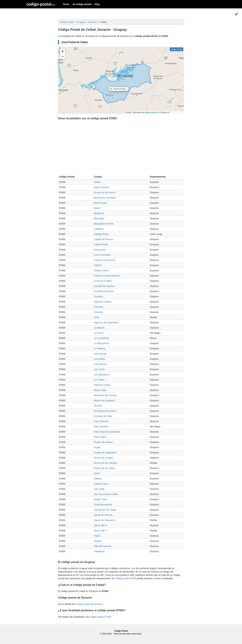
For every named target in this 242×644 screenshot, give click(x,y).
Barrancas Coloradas (105, 198)
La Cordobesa (101, 338)
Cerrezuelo (99, 250)
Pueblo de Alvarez (103, 442)
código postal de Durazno (89, 604)
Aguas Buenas (101, 187)
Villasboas (99, 551)
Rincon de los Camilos (105, 463)
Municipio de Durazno (105, 411)
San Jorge (99, 489)
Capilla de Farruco (103, 239)
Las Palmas (100, 364)
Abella (97, 182)
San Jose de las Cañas (106, 494)
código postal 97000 (125, 578)
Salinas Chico (101, 484)
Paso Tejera (100, 437)
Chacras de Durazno (105, 260)
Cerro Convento (102, 255)
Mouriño (98, 406)
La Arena (98, 333)
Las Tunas (99, 369)
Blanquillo (99, 218)
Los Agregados (102, 375)
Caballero (99, 229)
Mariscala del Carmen (105, 395)
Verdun (97, 541)
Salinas (98, 479)
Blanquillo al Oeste (104, 224)
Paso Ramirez (101, 421)
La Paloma (99, 349)
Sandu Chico (100, 499)
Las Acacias (100, 354)
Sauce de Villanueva (104, 520)
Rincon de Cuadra (103, 458)
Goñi (96, 317)
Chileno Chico (101, 270)
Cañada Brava (101, 234)
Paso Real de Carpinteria (107, 432)
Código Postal (121, 631)
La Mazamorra (101, 343)
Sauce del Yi (100, 525)
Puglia (97, 447)
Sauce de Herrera (103, 515)
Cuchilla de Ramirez (104, 286)
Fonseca (98, 312)
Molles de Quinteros (104, 401)
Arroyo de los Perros (105, 192)
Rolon (97, 473)
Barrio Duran (100, 203)
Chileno (98, 265)
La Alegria (99, 328)
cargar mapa (177, 49)
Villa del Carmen (102, 546)
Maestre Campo (102, 385)
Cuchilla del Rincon (104, 291)
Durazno (98, 296)
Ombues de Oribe (103, 416)
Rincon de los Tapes (104, 468)
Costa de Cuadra (103, 281)
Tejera (97, 536)
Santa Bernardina (103, 505)
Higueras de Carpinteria (106, 323)
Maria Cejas (100, 390)
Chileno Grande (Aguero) (107, 276)
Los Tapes (99, 380)
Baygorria (99, 213)
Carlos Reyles (101, 244)
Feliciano (98, 307)
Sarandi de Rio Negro (105, 510)
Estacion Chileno (103, 302)
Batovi (97, 208)
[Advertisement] (121, 148)
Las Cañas (99, 359)
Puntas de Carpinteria (105, 453)
